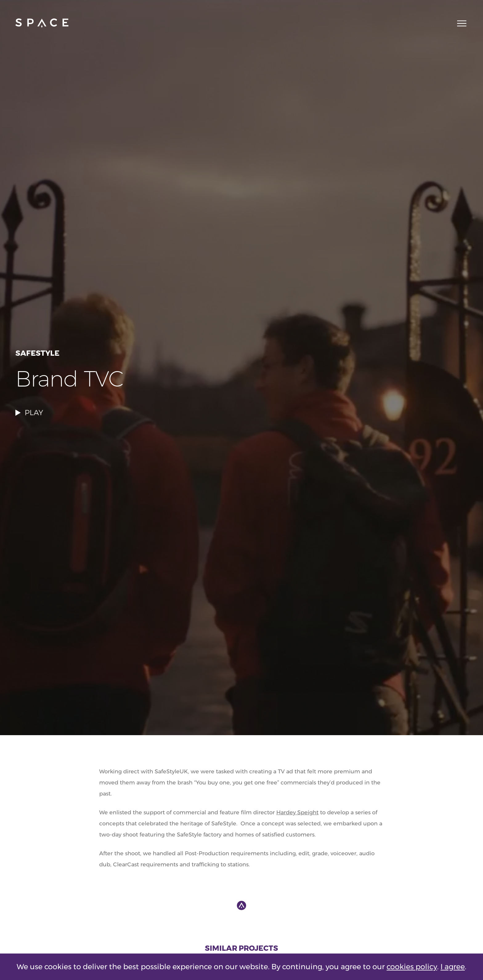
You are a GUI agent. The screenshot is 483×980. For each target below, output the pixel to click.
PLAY (29, 413)
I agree (453, 967)
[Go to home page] (42, 23)
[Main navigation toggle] (460, 23)
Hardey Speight (297, 812)
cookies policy (412, 967)
